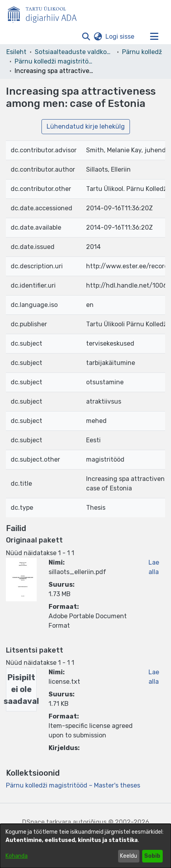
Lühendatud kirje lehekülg (86, 126)
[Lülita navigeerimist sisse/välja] (154, 37)
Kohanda (17, 856)
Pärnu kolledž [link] (142, 52)
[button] (86, 37)
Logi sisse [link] (120, 36)
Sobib (152, 856)
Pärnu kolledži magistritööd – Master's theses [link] (54, 61)
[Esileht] (45, 13)
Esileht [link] (16, 52)
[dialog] (85, 846)
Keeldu (129, 856)
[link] (73, 785)
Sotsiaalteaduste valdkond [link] (74, 52)
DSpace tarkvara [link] (47, 822)
